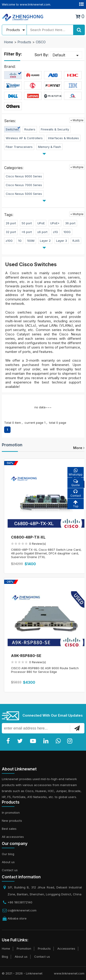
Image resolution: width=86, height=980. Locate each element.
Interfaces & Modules (64, 138)
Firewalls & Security (55, 129)
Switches (12, 129)
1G (20, 241)
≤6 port (42, 232)
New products (12, 821)
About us (8, 862)
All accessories (13, 837)
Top (76, 504)
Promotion (12, 445)
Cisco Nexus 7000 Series (24, 185)
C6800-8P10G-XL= (26, 537)
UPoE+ (55, 223)
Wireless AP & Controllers (24, 138)
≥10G (9, 241)
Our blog (8, 854)
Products (24, 42)
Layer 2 (45, 241)
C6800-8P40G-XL (25, 656)
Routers (30, 129)
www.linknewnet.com (69, 973)
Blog (5, 957)
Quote (76, 483)
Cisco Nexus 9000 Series (24, 176)
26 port (11, 223)
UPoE (41, 223)
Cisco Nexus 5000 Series (24, 194)
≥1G (55, 232)
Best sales (9, 829)
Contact (76, 493)
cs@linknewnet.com (22, 910)
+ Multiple (77, 120)
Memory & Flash (50, 147)
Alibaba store (17, 918)
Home (9, 42)
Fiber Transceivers (19, 147)
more (79, 448)
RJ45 (76, 241)
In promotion (11, 813)
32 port (11, 232)
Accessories (66, 948)
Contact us (10, 870)
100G (67, 232)
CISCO (41, 42)
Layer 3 (62, 241)
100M (31, 241)
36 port (70, 223)
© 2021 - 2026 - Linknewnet (22, 973)
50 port (27, 223)
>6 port (27, 232)
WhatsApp (76, 472)
